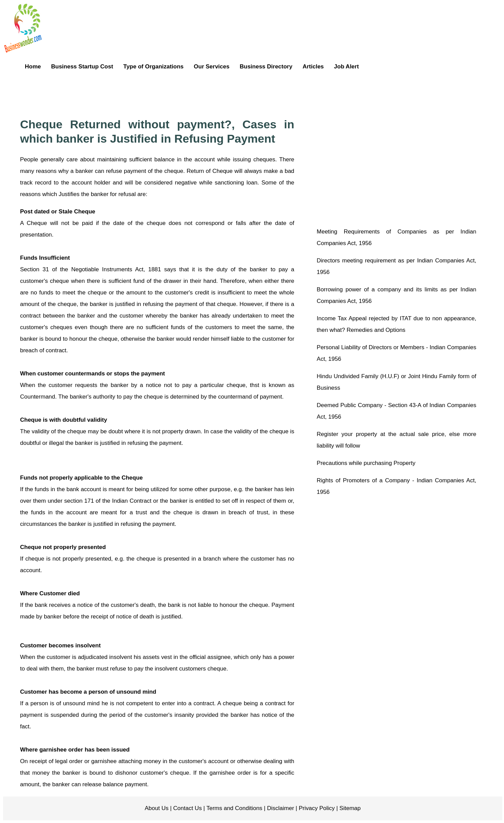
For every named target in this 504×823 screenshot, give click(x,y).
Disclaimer (280, 808)
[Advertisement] (269, 93)
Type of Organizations (154, 67)
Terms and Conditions (234, 808)
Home (33, 67)
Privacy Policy (316, 808)
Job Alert (346, 67)
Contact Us (187, 808)
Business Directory (266, 67)
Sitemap (349, 808)
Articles (313, 67)
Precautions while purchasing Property (366, 463)
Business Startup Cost (82, 67)
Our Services (212, 67)
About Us (157, 808)
